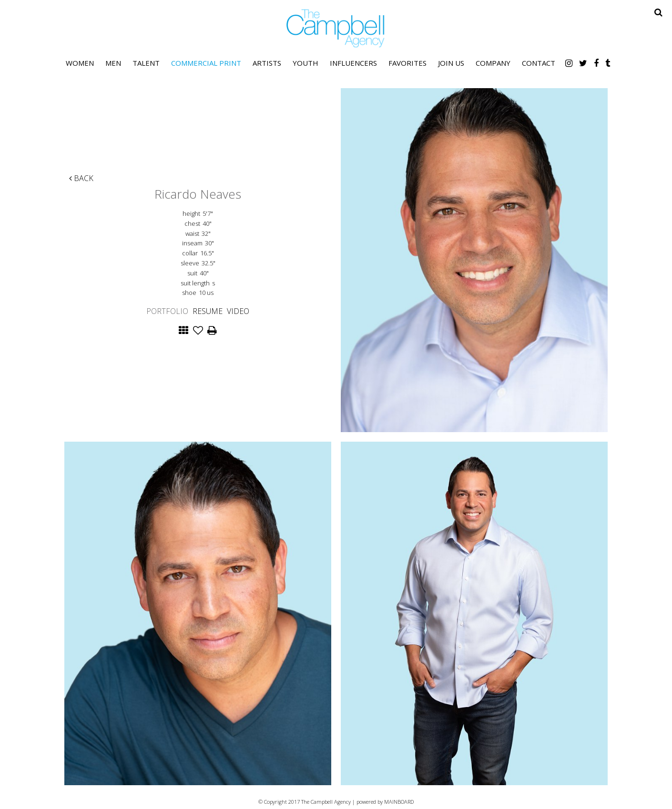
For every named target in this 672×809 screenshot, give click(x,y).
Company (493, 63)
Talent (146, 63)
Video (238, 311)
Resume (208, 311)
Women (80, 63)
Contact (539, 63)
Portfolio (167, 311)
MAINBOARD (399, 802)
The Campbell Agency (336, 28)
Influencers (353, 63)
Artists (267, 63)
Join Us (451, 63)
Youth (305, 63)
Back (81, 178)
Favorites (407, 63)
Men (113, 63)
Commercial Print (206, 63)
